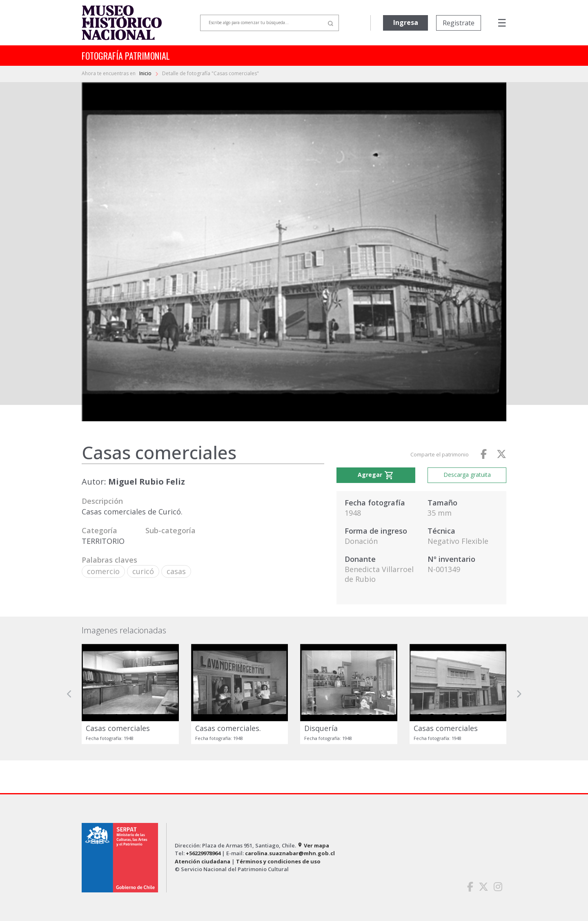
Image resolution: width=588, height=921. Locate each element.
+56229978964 (203, 853)
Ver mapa (313, 845)
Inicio (146, 73)
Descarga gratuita (467, 475)
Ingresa (406, 22)
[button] (69, 694)
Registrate (459, 23)
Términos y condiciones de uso (278, 861)
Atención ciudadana (203, 861)
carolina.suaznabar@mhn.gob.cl (290, 853)
